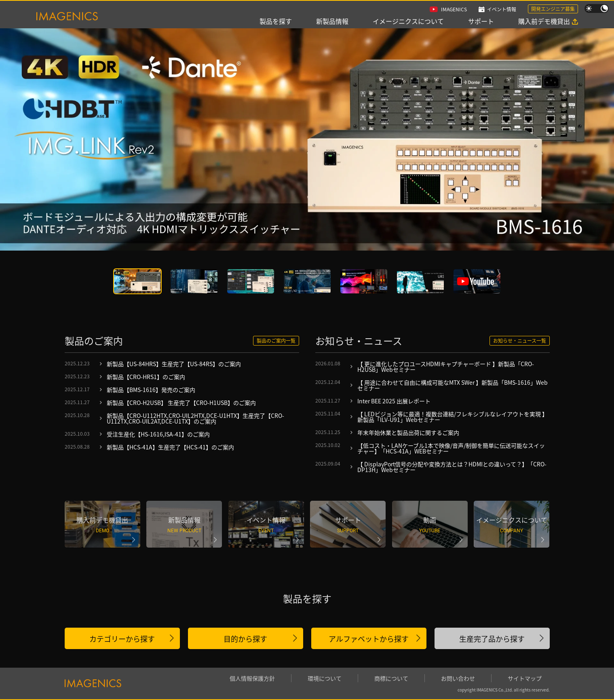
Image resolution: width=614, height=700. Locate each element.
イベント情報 (502, 9)
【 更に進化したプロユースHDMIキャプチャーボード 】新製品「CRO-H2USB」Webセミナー (446, 367)
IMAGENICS (454, 9)
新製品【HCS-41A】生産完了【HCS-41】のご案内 (170, 447)
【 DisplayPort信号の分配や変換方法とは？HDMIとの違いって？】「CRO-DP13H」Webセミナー (452, 467)
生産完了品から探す (492, 639)
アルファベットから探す (369, 639)
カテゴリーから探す (122, 639)
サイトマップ (525, 678)
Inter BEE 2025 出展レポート (394, 401)
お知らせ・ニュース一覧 (520, 341)
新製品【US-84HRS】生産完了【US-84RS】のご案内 (174, 364)
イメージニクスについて (408, 21)
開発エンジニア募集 (553, 9)
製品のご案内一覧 (276, 341)
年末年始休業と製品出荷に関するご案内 (408, 432)
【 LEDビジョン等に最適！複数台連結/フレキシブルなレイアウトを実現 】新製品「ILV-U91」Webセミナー (453, 417)
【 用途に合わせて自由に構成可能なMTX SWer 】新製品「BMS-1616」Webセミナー (453, 385)
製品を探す (276, 21)
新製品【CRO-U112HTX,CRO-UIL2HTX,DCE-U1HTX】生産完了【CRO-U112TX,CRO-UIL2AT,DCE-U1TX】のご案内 (195, 418)
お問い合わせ (458, 678)
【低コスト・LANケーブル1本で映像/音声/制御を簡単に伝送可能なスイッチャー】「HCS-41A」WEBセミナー (451, 448)
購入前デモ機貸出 (544, 21)
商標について (391, 678)
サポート (481, 21)
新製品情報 (332, 21)
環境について (325, 678)
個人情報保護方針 (252, 678)
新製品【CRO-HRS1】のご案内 (146, 377)
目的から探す (245, 639)
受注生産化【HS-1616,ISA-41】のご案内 (158, 434)
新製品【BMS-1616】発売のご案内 (151, 390)
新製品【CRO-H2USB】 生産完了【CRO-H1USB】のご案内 (181, 403)
